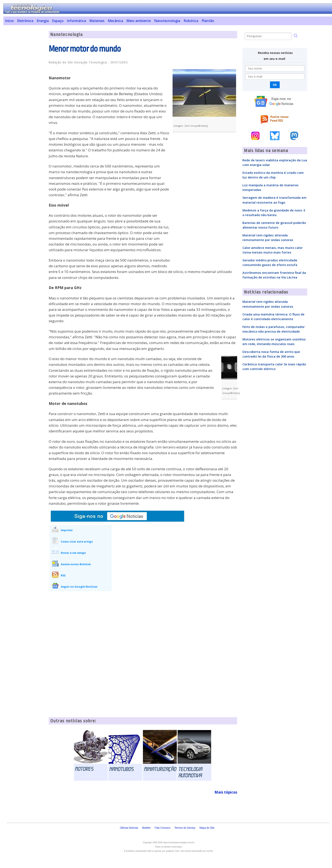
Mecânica (115, 21)
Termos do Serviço (185, 828)
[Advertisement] (24, 94)
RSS (63, 575)
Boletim (147, 828)
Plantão (208, 21)
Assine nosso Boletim (76, 564)
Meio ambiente (139, 21)
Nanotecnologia (167, 21)
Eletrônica (25, 21)
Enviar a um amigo (73, 553)
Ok (275, 85)
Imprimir (67, 530)
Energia (43, 21)
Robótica (191, 21)
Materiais (97, 21)
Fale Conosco (163, 828)
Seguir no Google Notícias (79, 587)
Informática (76, 21)
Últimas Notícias (129, 828)
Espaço (58, 21)
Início (9, 21)
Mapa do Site (207, 828)
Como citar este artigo (77, 542)
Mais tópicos (226, 792)
